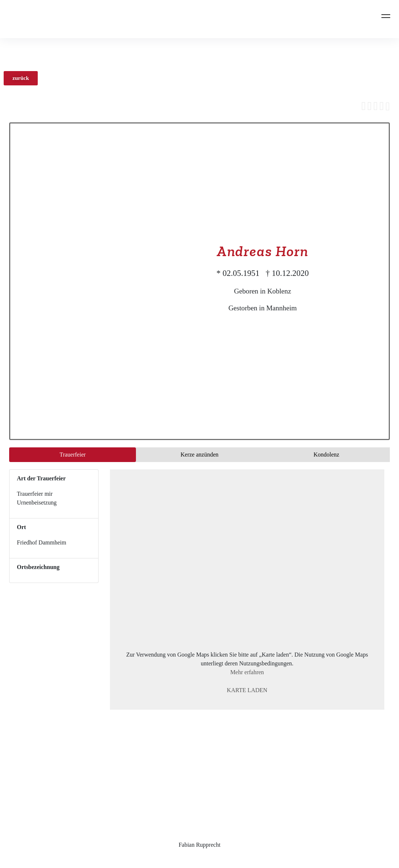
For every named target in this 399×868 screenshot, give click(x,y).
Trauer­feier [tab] (72, 455)
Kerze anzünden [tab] (200, 455)
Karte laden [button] (247, 690)
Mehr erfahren (247, 672)
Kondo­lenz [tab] (326, 455)
